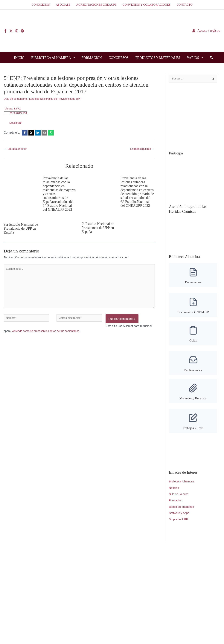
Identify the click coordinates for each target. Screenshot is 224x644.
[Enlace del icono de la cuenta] (206, 31)
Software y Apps (179, 517)
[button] (73, 58)
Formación (176, 504)
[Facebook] (5, 31)
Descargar (16, 123)
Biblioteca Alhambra (181, 485)
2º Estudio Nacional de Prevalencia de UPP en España (99, 228)
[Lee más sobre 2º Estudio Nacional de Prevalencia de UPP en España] (99, 196)
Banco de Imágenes (181, 511)
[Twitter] (11, 31)
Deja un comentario (16, 99)
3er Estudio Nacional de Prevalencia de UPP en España (21, 228)
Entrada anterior (16, 149)
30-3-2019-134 (19, 113)
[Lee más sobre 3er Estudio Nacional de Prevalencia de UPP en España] (21, 197)
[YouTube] (22, 31)
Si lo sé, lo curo (179, 498)
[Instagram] (17, 31)
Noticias (174, 492)
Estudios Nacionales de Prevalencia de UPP (58, 99)
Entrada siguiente (142, 149)
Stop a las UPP (179, 523)
